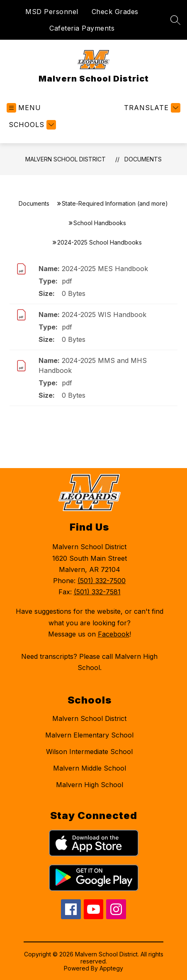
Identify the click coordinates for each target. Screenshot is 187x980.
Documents (143, 159)
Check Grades (115, 12)
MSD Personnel (52, 12)
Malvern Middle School (90, 768)
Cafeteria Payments (82, 28)
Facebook (114, 634)
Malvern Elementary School (89, 735)
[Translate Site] (151, 108)
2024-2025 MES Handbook (105, 269)
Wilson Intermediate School (89, 752)
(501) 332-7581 (97, 592)
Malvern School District (66, 159)
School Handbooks (100, 223)
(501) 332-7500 (102, 581)
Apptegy (111, 968)
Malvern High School (90, 785)
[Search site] (175, 20)
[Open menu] (24, 108)
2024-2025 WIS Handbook (104, 315)
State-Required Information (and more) (115, 203)
